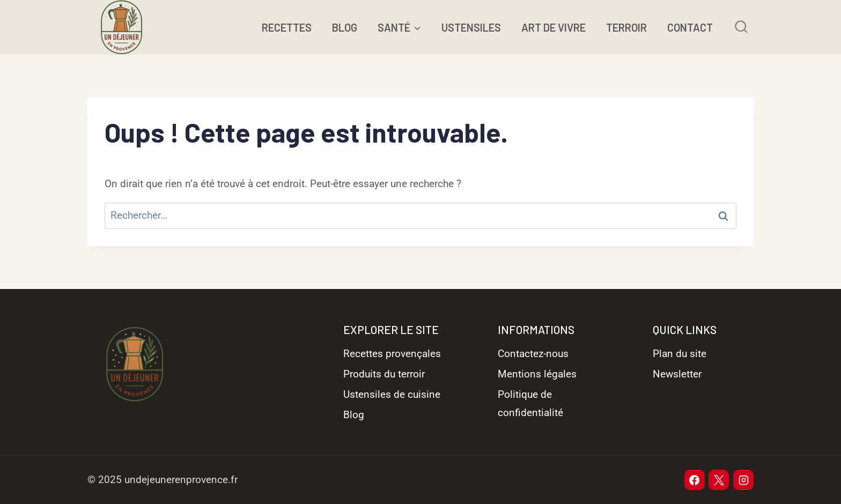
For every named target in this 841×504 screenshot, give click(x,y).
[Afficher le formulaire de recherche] (741, 27)
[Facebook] (695, 480)
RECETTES (287, 27)
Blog (354, 415)
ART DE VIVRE (554, 27)
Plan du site (680, 354)
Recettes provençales (392, 354)
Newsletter (677, 374)
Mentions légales (537, 374)
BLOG (345, 27)
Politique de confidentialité (530, 403)
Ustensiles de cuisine (392, 394)
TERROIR (626, 27)
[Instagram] (743, 480)
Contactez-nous (533, 354)
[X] (719, 480)
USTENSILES (471, 27)
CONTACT (690, 27)
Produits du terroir (384, 374)
